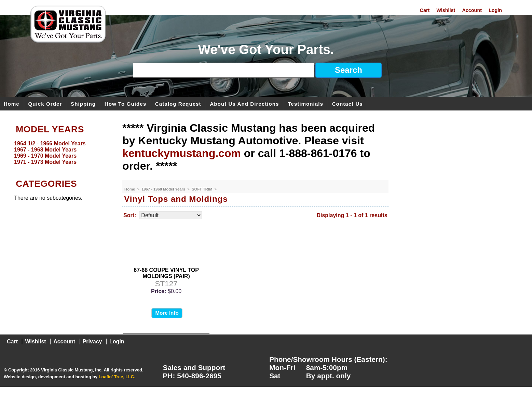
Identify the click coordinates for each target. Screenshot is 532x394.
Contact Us (347, 103)
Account (472, 10)
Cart (425, 10)
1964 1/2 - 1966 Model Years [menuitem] (50, 143)
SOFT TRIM (202, 189)
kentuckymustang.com (182, 153)
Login (495, 10)
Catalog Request (178, 103)
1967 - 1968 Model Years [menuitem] (45, 150)
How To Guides (125, 103)
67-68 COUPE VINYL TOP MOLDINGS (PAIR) (166, 273)
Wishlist (446, 10)
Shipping (83, 103)
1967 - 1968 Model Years (164, 189)
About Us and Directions (244, 103)
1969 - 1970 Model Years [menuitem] (45, 156)
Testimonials (305, 103)
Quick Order (45, 103)
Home (12, 103)
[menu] (59, 153)
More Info (167, 313)
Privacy (92, 342)
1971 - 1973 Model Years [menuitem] (45, 162)
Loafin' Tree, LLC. (117, 377)
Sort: (130, 215)
